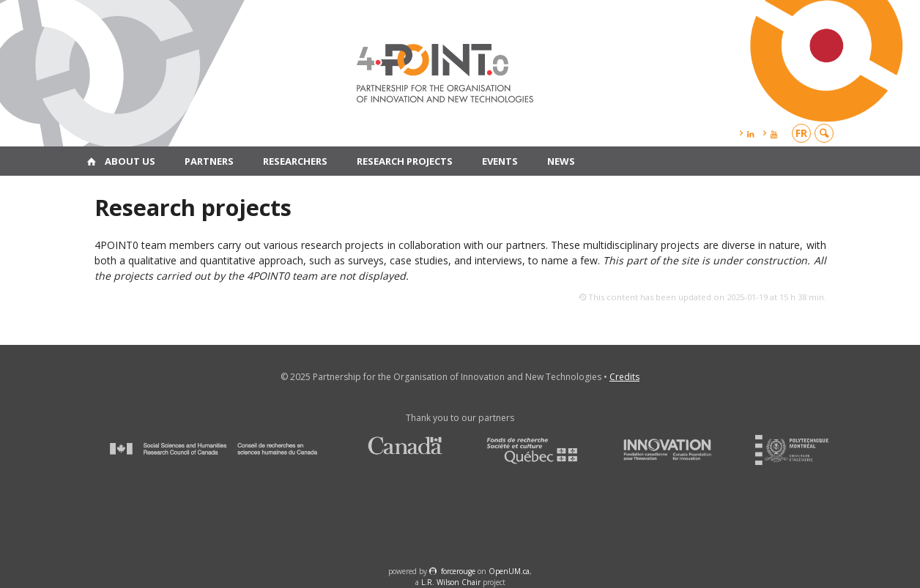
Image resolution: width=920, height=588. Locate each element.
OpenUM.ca (509, 571)
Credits (624, 377)
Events (500, 161)
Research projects (405, 161)
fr (801, 133)
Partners (209, 161)
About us (130, 161)
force (458, 571)
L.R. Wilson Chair (451, 582)
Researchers (295, 161)
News (561, 161)
